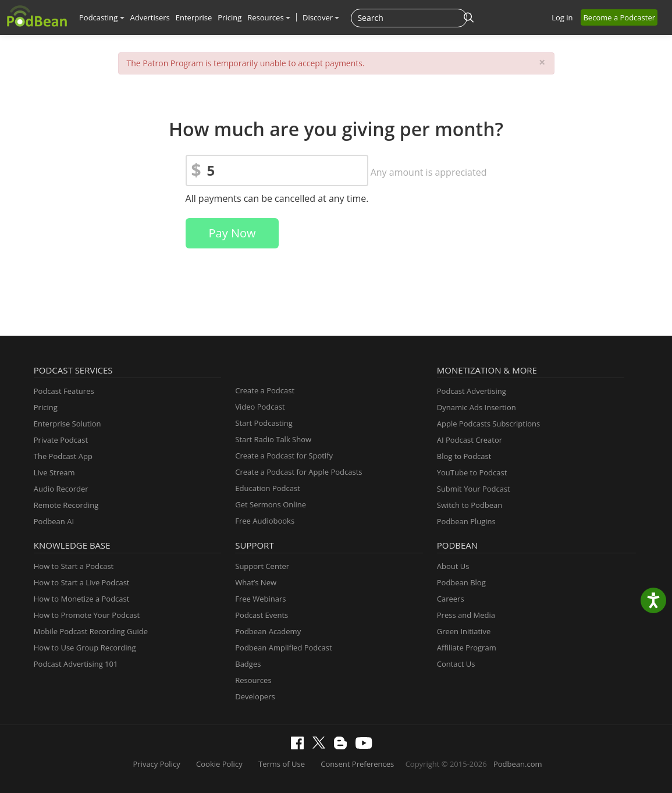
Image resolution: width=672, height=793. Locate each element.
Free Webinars (260, 599)
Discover (321, 17)
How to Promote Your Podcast (87, 615)
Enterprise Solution (67, 424)
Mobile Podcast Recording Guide (91, 631)
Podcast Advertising (472, 391)
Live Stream (54, 472)
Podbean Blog (461, 582)
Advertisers (150, 17)
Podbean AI (54, 521)
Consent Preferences (357, 764)
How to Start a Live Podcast (82, 582)
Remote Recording (66, 505)
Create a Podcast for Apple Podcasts (298, 472)
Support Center (262, 566)
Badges (248, 664)
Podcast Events (262, 615)
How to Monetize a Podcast (82, 599)
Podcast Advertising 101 (76, 664)
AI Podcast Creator (470, 440)
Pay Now (232, 233)
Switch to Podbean (470, 505)
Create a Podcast (265, 390)
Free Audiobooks (265, 521)
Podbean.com (518, 764)
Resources (269, 17)
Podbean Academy (268, 631)
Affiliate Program (467, 648)
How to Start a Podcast (74, 566)
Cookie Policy (219, 764)
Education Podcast (268, 488)
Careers (451, 599)
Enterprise (194, 17)
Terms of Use (282, 764)
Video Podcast (260, 407)
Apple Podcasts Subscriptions (488, 424)
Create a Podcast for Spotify (284, 456)
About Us (453, 566)
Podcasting (102, 17)
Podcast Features (64, 391)
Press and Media (466, 615)
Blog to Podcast (464, 456)
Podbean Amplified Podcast (283, 648)
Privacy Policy (156, 764)
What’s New (256, 582)
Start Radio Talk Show (273, 439)
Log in (562, 17)
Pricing (230, 17)
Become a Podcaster (619, 17)
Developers (255, 696)
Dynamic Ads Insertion (477, 407)
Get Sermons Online (271, 504)
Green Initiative (464, 631)
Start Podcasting (264, 423)
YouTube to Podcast (472, 472)
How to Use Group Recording (85, 648)
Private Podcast (61, 440)
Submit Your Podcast (474, 489)
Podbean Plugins (466, 521)
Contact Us (456, 664)
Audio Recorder (61, 489)
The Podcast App (63, 456)
